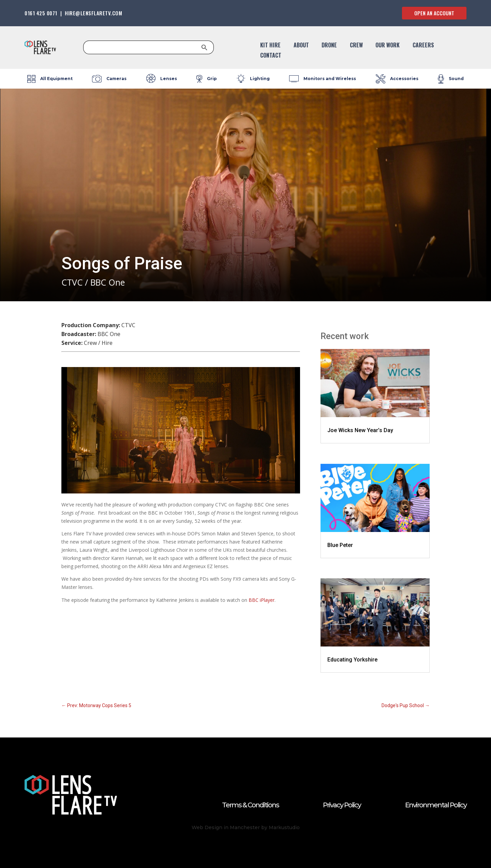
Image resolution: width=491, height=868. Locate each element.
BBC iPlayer (262, 600)
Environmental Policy (436, 805)
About (301, 46)
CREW (356, 46)
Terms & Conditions (250, 805)
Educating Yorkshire (352, 660)
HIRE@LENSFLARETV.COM (93, 13)
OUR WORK (388, 46)
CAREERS (423, 46)
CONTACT (271, 56)
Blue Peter (340, 545)
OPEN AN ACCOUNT (434, 13)
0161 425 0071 (41, 13)
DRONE (329, 46)
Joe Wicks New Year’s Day (360, 430)
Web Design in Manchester (226, 827)
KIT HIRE (270, 46)
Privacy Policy (342, 805)
